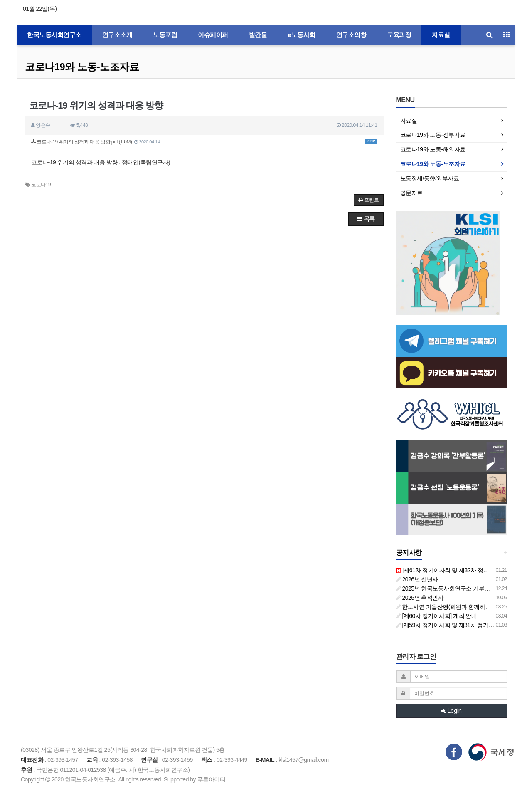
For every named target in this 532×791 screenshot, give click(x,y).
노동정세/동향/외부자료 (430, 178)
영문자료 (411, 193)
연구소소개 (117, 35)
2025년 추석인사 (420, 598)
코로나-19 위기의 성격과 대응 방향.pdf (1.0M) (204, 142)
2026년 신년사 (417, 579)
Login (452, 711)
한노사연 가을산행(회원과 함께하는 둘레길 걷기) (460, 607)
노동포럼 (165, 35)
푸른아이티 (212, 779)
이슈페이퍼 (213, 35)
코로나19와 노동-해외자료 (433, 149)
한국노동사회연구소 (54, 35)
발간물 (258, 35)
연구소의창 (351, 35)
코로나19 (41, 185)
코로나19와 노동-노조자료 (82, 67)
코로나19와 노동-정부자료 (433, 135)
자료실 (441, 35)
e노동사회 (302, 35)
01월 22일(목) (40, 9)
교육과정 (399, 35)
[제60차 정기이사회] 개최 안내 (437, 616)
